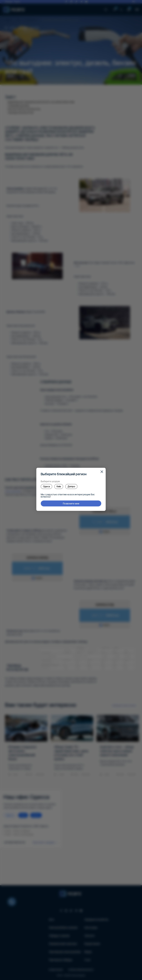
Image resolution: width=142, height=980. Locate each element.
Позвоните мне (71, 504)
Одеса (46, 486)
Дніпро (71, 486)
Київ (59, 486)
